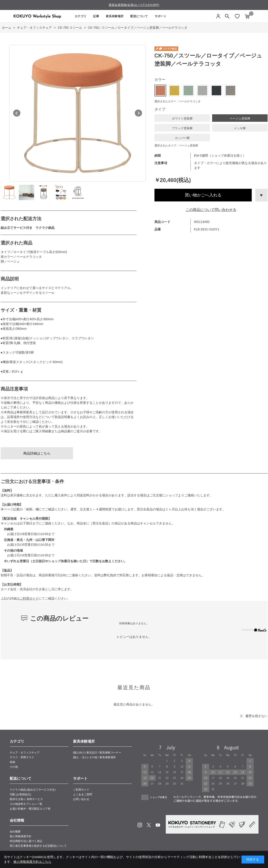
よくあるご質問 (83, 794)
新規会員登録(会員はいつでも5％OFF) (134, 5)
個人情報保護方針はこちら (32, 862)
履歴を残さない (256, 716)
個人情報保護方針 (21, 836)
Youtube (158, 825)
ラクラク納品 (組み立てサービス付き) (33, 790)
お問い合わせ (81, 799)
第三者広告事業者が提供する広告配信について (38, 846)
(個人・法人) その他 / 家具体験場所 (94, 757)
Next (138, 113)
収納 (12, 762)
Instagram (140, 825)
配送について (139, 16)
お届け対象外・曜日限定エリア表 (30, 809)
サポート (161, 16)
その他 (14, 767)
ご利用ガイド (29, 598)
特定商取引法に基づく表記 (26, 841)
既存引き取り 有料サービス (26, 799)
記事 (96, 16)
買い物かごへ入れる (203, 195)
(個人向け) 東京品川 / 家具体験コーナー (97, 753)
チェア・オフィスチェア (25, 753)
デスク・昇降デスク (22, 757)
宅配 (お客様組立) (20, 794)
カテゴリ (81, 16)
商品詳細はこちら (37, 453)
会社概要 (15, 832)
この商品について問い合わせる (211, 210)
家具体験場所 (115, 16)
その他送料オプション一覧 (26, 804)
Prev (17, 113)
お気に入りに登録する (261, 195)
